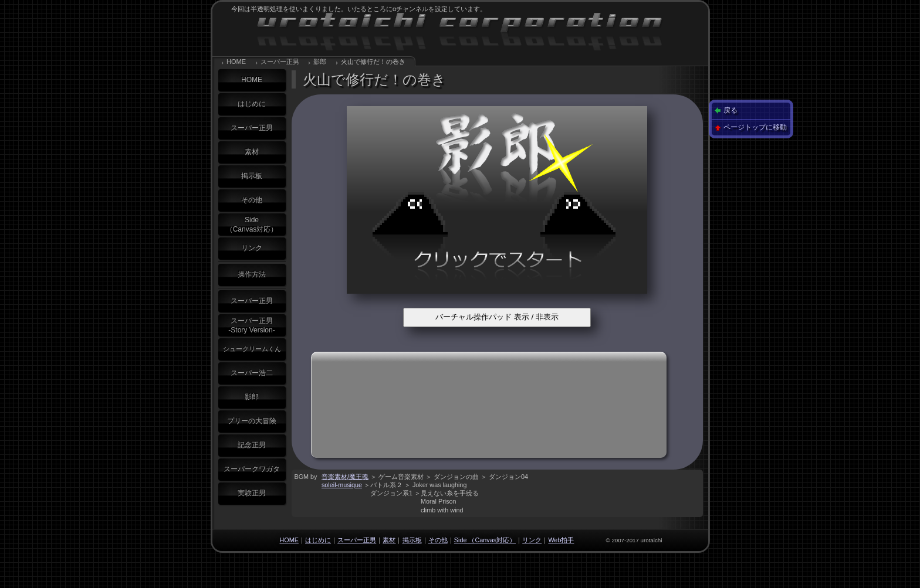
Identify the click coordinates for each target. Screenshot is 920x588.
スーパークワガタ (252, 469)
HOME (236, 62)
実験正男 (252, 493)
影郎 (320, 62)
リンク (252, 248)
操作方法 (252, 274)
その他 (252, 200)
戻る (730, 110)
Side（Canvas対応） (252, 225)
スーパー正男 (280, 62)
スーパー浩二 (252, 373)
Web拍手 (561, 540)
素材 (252, 152)
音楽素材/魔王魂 (345, 477)
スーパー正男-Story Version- (251, 325)
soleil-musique (342, 485)
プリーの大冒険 (252, 421)
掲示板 (252, 176)
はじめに (252, 104)
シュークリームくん (252, 349)
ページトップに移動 (755, 127)
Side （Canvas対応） (485, 540)
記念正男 (252, 445)
